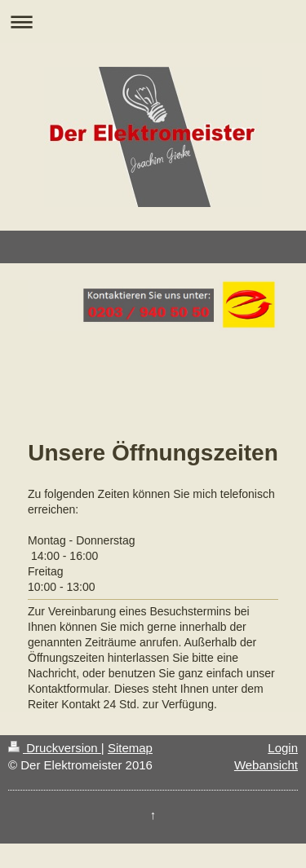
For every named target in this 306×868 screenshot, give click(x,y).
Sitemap (130, 748)
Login (283, 748)
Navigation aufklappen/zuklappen (153, 22)
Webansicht (266, 765)
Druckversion (55, 748)
